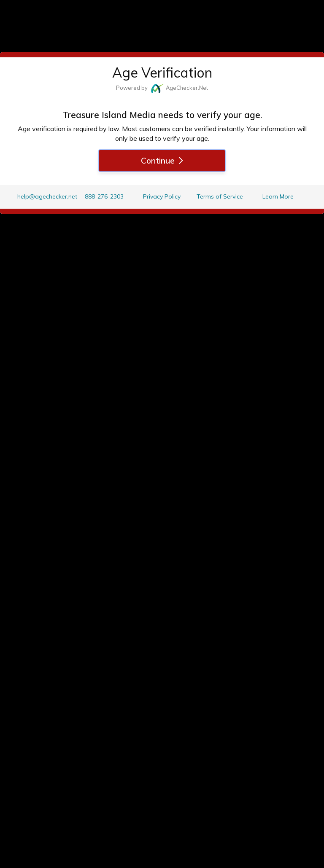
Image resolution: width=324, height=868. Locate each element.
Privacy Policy (162, 196)
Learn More (278, 196)
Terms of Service (220, 196)
